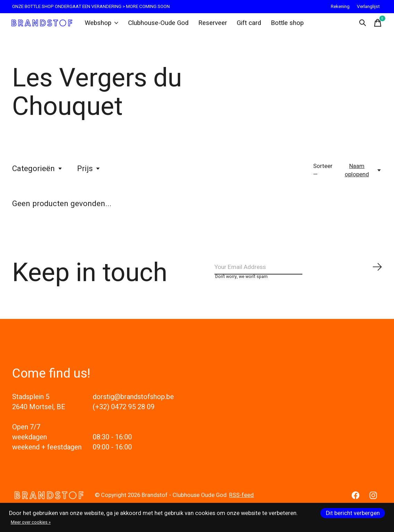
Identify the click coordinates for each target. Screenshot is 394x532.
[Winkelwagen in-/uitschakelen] (375, 26)
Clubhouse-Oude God (159, 26)
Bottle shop (282, 26)
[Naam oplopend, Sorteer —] (361, 176)
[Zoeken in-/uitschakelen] (360, 26)
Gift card (245, 26)
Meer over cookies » (31, 522)
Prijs (89, 174)
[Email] (299, 275)
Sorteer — (323, 176)
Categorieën (37, 174)
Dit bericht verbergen (353, 513)
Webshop (105, 26)
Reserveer (210, 26)
